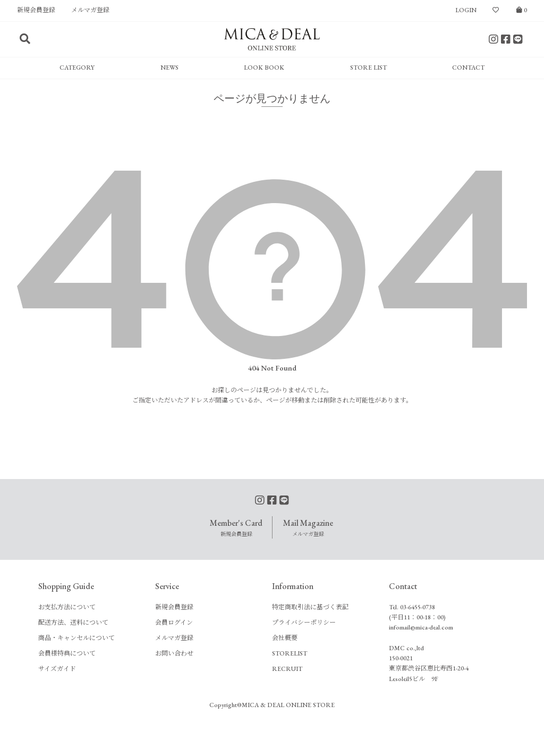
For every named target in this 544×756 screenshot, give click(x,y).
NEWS (169, 68)
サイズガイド (57, 669)
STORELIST (290, 653)
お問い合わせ (174, 653)
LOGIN (466, 10)
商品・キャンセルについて (76, 638)
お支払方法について (67, 607)
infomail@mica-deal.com (421, 627)
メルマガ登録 (90, 10)
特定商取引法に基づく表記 (310, 607)
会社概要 (285, 638)
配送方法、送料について (73, 623)
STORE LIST (368, 68)
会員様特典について (67, 653)
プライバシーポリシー (304, 623)
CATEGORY (77, 68)
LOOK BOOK (264, 68)
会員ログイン (174, 623)
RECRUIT (287, 669)
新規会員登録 (36, 10)
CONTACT (468, 68)
